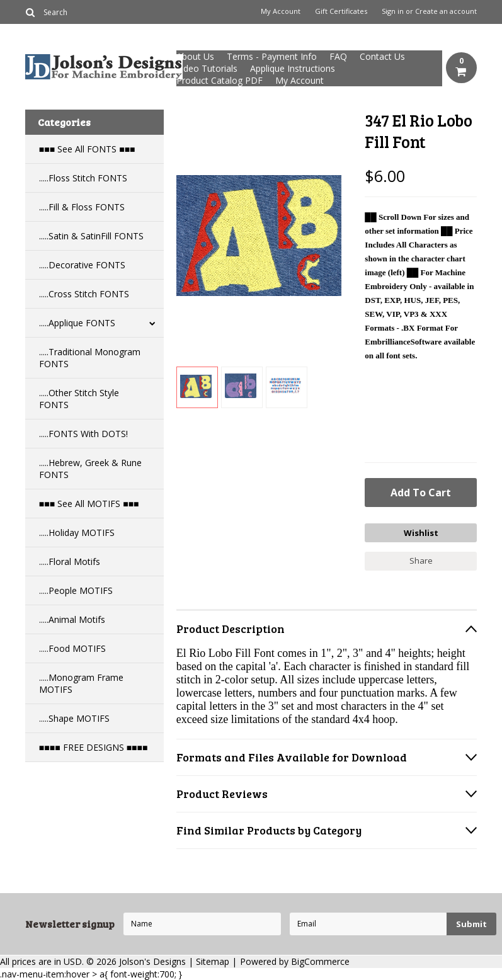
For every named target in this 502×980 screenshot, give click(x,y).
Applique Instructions (293, 68)
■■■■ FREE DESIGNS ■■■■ (94, 747)
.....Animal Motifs (72, 619)
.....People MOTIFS (76, 590)
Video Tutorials (207, 68)
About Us (195, 56)
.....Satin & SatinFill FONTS (91, 236)
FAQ (338, 56)
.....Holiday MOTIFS (77, 533)
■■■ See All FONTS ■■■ (87, 149)
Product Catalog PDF (220, 80)
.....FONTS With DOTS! (83, 434)
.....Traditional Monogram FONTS (90, 358)
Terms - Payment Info (272, 56)
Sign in (393, 11)
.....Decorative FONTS (82, 265)
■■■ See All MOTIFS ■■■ (89, 504)
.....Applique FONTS (77, 323)
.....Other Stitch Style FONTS (79, 399)
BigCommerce (320, 961)
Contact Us (382, 56)
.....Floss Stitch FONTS (83, 178)
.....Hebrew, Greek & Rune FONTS (90, 469)
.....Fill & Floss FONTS (82, 207)
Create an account (446, 11)
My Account (281, 11)
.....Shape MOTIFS (74, 718)
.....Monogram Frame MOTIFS (81, 683)
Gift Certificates (341, 11)
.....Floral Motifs (70, 561)
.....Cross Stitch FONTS (84, 294)
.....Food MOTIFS (72, 648)
